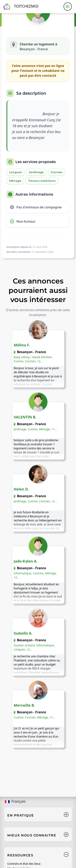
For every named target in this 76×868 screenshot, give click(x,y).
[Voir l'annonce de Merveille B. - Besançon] (38, 717)
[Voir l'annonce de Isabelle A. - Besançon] (38, 645)
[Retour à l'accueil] (21, 7)
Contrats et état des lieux (24, 864)
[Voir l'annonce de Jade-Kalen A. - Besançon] (38, 573)
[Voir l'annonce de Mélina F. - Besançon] (38, 357)
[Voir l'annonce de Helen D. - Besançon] (38, 501)
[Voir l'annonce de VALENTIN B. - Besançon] (38, 429)
